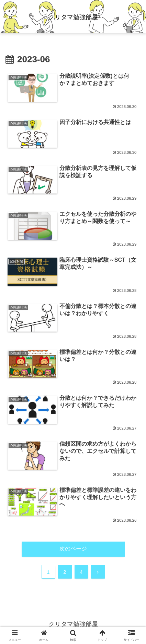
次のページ (73, 549)
